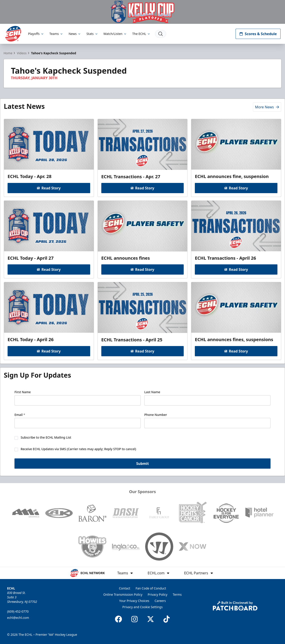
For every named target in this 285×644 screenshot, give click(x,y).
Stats (92, 34)
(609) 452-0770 (18, 611)
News (75, 34)
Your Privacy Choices (134, 601)
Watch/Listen (115, 34)
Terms (177, 594)
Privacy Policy (157, 594)
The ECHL (141, 34)
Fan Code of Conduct (151, 588)
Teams (56, 34)
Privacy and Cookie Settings (143, 607)
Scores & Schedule (258, 34)
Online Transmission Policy (123, 594)
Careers (160, 601)
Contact (125, 588)
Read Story (49, 188)
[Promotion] (142, 12)
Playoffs (36, 34)
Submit (143, 463)
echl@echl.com (18, 618)
